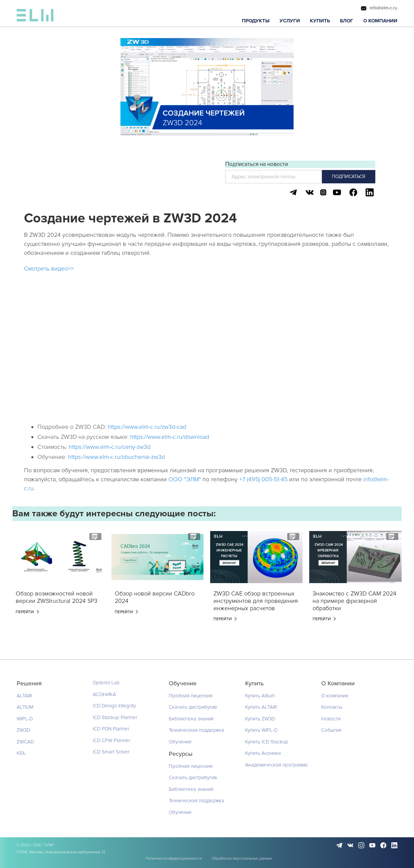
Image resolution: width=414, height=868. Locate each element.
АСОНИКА (104, 694)
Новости (331, 719)
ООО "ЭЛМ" (185, 479)
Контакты (332, 707)
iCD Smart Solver (111, 752)
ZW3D (23, 730)
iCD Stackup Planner (115, 717)
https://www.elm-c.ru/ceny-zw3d (110, 447)
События (331, 730)
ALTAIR (24, 696)
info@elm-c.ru (383, 8)
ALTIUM (25, 707)
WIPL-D (25, 719)
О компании (335, 696)
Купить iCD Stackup (267, 742)
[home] (35, 17)
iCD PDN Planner (111, 729)
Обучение (180, 742)
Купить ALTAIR (261, 707)
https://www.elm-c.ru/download (170, 437)
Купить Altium (260, 696)
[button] (256, 21)
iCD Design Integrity (114, 706)
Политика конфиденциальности (173, 858)
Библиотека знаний (191, 719)
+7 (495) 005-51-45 (263, 479)
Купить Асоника (263, 753)
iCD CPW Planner (112, 740)
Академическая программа (276, 765)
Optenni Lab (106, 683)
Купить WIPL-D (261, 730)
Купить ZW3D (260, 719)
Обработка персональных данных (242, 858)
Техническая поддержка (196, 730)
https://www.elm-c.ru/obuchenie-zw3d (116, 457)
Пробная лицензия (191, 696)
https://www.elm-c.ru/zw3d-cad (147, 427)
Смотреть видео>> (49, 269)
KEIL (21, 753)
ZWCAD (25, 742)
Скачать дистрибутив (193, 707)
